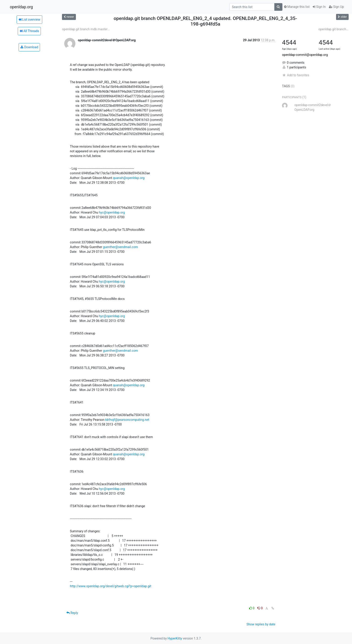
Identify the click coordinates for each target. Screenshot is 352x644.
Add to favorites (296, 75)
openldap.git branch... (333, 29)
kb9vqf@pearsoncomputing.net (127, 420)
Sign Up (336, 7)
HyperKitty (175, 638)
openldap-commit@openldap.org (305, 55)
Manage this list (297, 7)
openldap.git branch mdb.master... (86, 29)
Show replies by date (261, 624)
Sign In (319, 7)
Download (29, 47)
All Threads (29, 31)
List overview (29, 20)
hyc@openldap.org (112, 212)
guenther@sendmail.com (120, 247)
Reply (72, 613)
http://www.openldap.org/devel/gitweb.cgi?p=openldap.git (110, 586)
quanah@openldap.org (129, 178)
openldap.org (21, 7)
